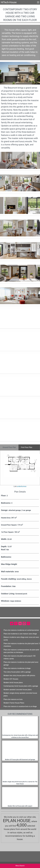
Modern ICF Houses (11, 679)
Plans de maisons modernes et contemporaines (21, 630)
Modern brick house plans (13, 683)
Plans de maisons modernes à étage (17, 668)
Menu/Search (20, 866)
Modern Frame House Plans (14, 703)
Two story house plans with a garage (17, 672)
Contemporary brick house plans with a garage (21, 686)
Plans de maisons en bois (13, 699)
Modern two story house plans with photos (19, 675)
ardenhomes (22, 486)
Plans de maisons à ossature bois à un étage (20, 706)
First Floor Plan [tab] (27, 447)
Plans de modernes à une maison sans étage (20, 634)
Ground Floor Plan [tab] (9, 447)
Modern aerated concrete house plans (18, 690)
